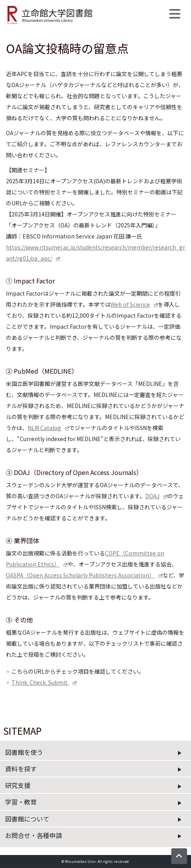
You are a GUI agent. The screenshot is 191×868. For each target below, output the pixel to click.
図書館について (27, 819)
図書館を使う (24, 752)
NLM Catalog (44, 428)
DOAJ (152, 496)
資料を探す (21, 769)
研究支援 (18, 785)
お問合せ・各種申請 (34, 835)
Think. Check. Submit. (40, 682)
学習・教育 (21, 802)
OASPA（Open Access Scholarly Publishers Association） (80, 575)
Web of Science (130, 304)
